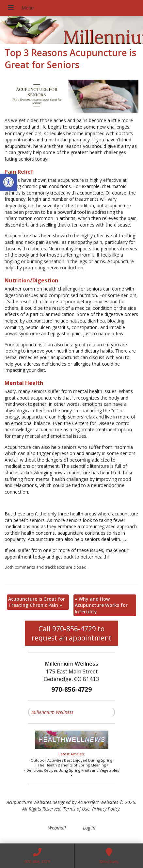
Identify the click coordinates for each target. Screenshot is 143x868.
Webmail (57, 828)
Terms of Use (76, 809)
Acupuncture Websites (29, 802)
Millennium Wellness (52, 712)
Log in (89, 828)
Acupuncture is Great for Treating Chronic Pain (37, 602)
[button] (8, 182)
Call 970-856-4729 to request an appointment (72, 633)
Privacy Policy (106, 809)
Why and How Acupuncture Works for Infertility (101, 605)
